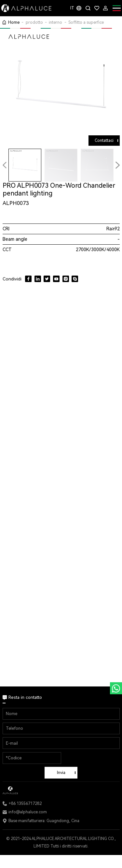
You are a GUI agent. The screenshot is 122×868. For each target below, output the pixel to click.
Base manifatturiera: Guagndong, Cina (44, 821)
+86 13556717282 (25, 803)
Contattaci (104, 140)
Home (14, 22)
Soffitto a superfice (86, 22)
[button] (117, 165)
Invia (61, 773)
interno (55, 22)
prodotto (34, 22)
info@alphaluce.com (28, 812)
